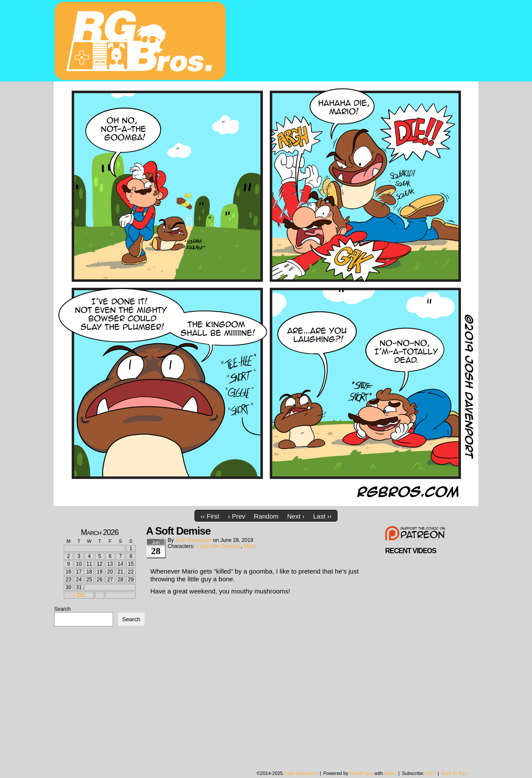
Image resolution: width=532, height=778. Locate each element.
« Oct (79, 595)
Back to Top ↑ (455, 773)
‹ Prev (237, 516)
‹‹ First (210, 516)
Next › (296, 516)
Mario (250, 546)
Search (62, 609)
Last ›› (323, 516)
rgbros (142, 42)
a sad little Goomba (218, 546)
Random (266, 516)
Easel (390, 773)
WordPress (361, 773)
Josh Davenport (193, 540)
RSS (431, 773)
